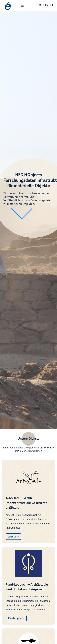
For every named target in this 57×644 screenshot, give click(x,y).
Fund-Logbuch (16, 618)
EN (47, 5)
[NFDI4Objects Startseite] (8, 8)
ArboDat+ (13, 537)
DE (40, 5)
